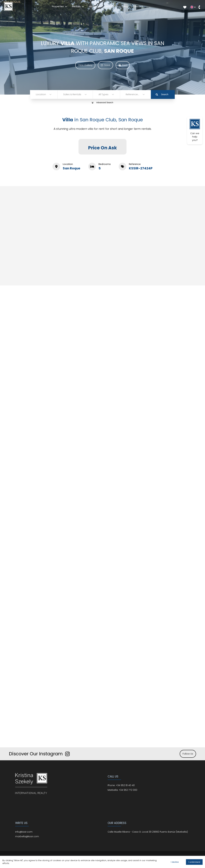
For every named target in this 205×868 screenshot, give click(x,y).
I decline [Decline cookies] (175, 862)
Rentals (78, 6)
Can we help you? (195, 130)
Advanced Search (102, 102)
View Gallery (85, 65)
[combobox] (36, 94)
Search (162, 94)
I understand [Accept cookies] (194, 862)
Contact (138, 6)
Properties (60, 6)
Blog (125, 6)
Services (111, 6)
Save (105, 65)
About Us (94, 6)
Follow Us (188, 754)
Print (123, 65)
